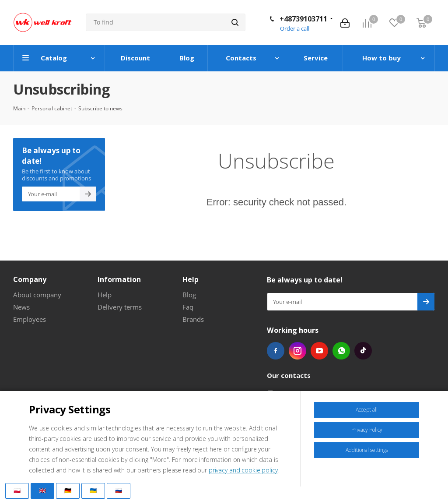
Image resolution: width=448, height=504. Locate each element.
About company (37, 295)
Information (119, 279)
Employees (30, 319)
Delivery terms (120, 307)
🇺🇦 (93, 490)
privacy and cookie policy (243, 470)
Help (105, 295)
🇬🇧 (42, 490)
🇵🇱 (17, 490)
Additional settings (367, 450)
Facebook (276, 351)
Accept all (367, 410)
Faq (188, 307)
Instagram (297, 351)
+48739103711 (303, 19)
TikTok (363, 351)
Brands (193, 319)
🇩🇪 (68, 490)
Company (30, 279)
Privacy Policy (367, 430)
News (21, 307)
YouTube (319, 351)
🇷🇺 (119, 490)
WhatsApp (341, 351)
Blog (189, 295)
